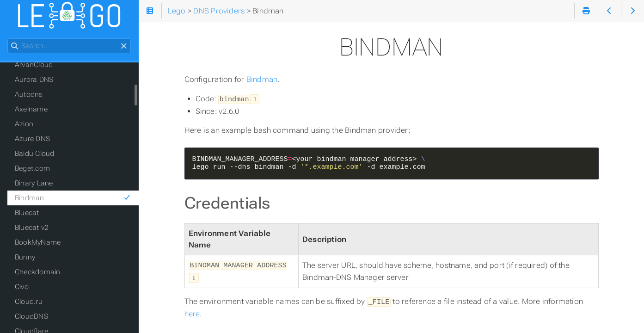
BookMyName (38, 242)
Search (8, 39)
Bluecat (27, 213)
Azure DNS (32, 139)
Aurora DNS (34, 80)
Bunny (25, 257)
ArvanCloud (34, 65)
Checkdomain (38, 272)
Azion (24, 124)
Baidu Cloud (35, 154)
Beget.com (32, 168)
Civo (22, 287)
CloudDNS (31, 316)
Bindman (262, 79)
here (192, 311)
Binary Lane (34, 183)
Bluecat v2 (32, 228)
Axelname (31, 109)
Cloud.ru (29, 302)
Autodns (29, 94)
